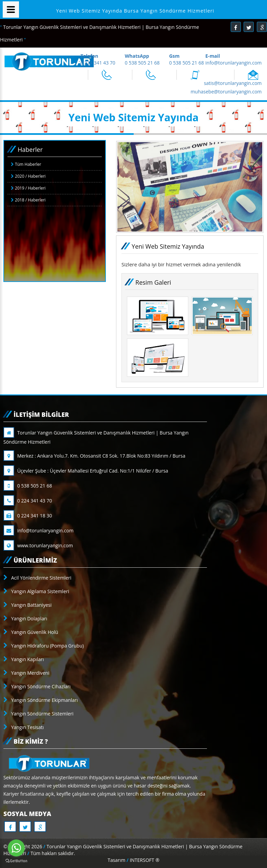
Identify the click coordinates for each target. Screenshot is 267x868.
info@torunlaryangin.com (39, 530)
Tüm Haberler (26, 164)
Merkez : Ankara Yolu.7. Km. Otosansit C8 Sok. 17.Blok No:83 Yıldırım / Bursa (94, 456)
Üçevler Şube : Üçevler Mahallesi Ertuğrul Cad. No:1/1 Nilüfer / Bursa (86, 471)
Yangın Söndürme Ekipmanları (41, 700)
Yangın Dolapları (25, 618)
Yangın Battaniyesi (27, 605)
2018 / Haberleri (28, 200)
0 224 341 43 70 (28, 501)
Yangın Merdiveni (26, 673)
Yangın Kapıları (24, 659)
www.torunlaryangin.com (38, 545)
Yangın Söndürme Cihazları (37, 686)
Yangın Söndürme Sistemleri (39, 714)
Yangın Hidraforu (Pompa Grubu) (44, 646)
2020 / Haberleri (28, 176)
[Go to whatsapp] (16, 848)
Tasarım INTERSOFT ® (133, 860)
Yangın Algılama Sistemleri (36, 591)
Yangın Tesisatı (24, 727)
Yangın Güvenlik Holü (31, 632)
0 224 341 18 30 (28, 516)
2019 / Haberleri (28, 188)
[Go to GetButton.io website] (16, 861)
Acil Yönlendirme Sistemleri (37, 578)
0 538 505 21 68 (28, 486)
